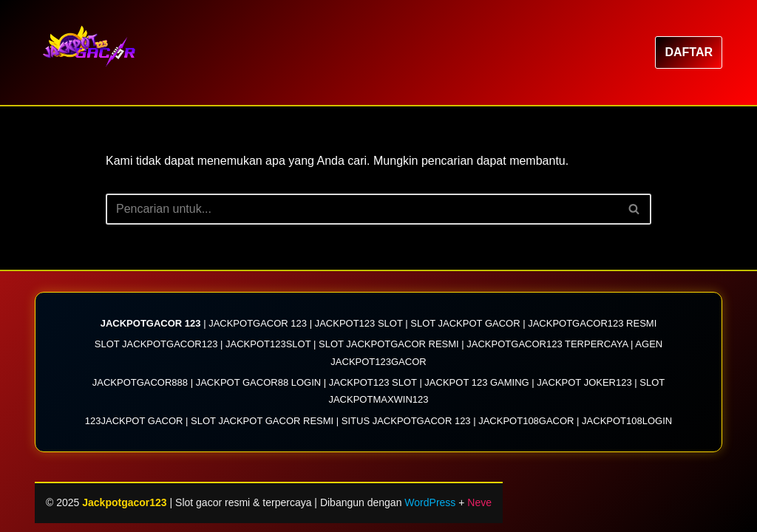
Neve (479, 502)
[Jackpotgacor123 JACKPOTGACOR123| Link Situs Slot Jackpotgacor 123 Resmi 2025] (94, 52)
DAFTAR (689, 52)
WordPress (430, 502)
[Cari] (362, 209)
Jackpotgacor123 (126, 502)
